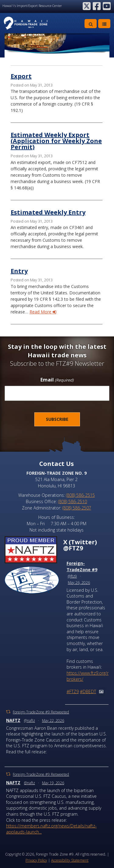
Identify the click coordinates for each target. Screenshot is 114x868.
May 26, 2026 (79, 583)
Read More (43, 312)
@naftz (29, 721)
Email (57, 380)
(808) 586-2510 (73, 501)
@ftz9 (72, 576)
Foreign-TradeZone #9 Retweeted (41, 712)
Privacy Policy (36, 860)
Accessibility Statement (70, 860)
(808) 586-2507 (77, 508)
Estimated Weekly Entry (48, 212)
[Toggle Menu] (104, 24)
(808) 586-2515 (80, 495)
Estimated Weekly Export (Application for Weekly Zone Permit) (56, 141)
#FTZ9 (73, 691)
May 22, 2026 (53, 721)
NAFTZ (13, 720)
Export (21, 76)
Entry (19, 271)
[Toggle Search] (91, 24)
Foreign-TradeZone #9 (82, 566)
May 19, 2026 (53, 783)
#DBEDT (88, 691)
